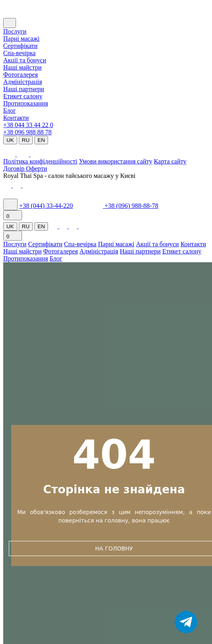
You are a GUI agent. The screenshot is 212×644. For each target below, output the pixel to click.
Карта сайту (170, 161)
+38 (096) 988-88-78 (131, 206)
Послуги (15, 31)
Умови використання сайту (115, 161)
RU (26, 140)
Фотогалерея (21, 75)
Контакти (16, 118)
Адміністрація (23, 82)
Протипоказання (26, 103)
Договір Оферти (25, 168)
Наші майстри (22, 67)
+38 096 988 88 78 (27, 132)
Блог (10, 111)
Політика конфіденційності (40, 161)
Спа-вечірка (80, 244)
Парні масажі (21, 39)
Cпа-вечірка (19, 53)
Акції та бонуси (25, 60)
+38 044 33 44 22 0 (28, 125)
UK (10, 140)
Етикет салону (23, 96)
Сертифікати (20, 46)
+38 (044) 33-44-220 (46, 206)
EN (41, 140)
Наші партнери (24, 89)
